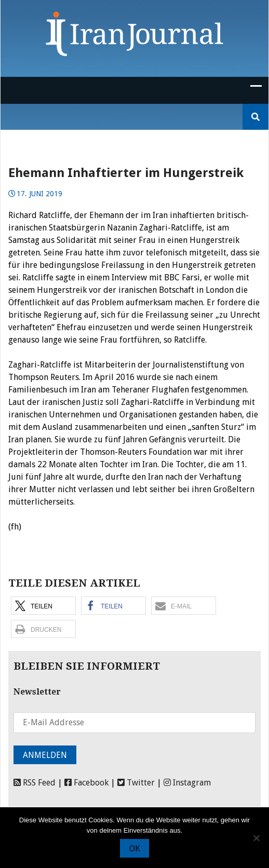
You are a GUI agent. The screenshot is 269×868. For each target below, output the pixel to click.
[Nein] (256, 838)
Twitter (136, 783)
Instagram (187, 783)
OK (134, 849)
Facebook (86, 783)
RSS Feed (35, 783)
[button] (43, 606)
